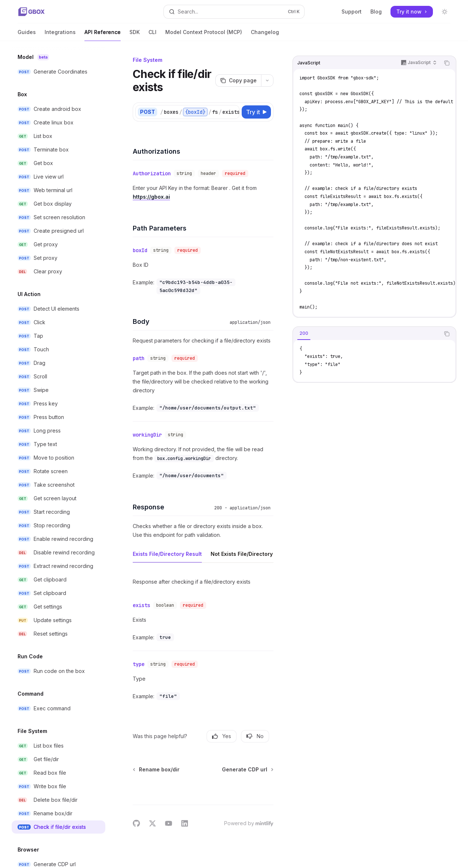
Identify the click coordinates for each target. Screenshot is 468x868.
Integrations (60, 35)
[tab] (304, 333)
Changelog (265, 35)
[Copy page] (238, 81)
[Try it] (256, 112)
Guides (27, 35)
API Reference (103, 35)
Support (352, 12)
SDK (135, 35)
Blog (376, 12)
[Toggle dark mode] (445, 12)
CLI (152, 35)
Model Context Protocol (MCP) (204, 35)
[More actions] (267, 81)
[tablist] (366, 334)
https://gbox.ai (151, 197)
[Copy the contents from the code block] (447, 63)
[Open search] (234, 12)
